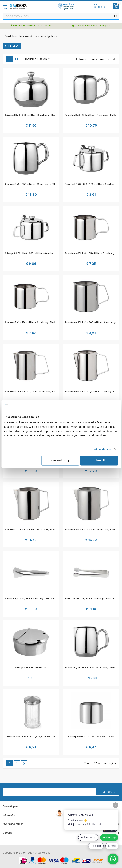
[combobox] (61, 16)
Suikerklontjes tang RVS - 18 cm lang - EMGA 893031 (33, 598)
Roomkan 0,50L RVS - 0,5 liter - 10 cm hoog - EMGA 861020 (37, 391)
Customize (60, 460)
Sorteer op (82, 59)
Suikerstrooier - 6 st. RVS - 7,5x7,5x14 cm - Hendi (31, 737)
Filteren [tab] (14, 46)
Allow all (99, 460)
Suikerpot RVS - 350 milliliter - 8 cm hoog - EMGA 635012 (35, 115)
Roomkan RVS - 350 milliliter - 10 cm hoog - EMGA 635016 (36, 184)
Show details (103, 449)
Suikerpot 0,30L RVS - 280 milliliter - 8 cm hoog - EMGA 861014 (38, 253)
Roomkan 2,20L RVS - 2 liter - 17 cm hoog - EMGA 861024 (36, 529)
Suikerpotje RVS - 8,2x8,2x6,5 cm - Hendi (91, 737)
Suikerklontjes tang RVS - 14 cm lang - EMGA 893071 (93, 598)
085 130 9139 (99, 7)
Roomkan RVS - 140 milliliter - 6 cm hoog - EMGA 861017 (35, 322)
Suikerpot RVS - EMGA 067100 (31, 668)
